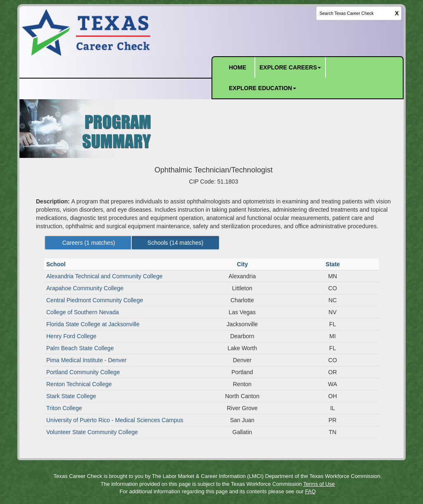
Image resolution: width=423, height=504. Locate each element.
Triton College (64, 408)
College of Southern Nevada (83, 312)
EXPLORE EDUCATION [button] (263, 88)
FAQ (310, 491)
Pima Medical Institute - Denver (87, 360)
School (57, 264)
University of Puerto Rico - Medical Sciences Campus (115, 420)
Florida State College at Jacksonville (93, 324)
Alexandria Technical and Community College (104, 276)
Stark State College (71, 396)
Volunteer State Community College (92, 432)
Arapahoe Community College (85, 288)
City (243, 264)
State (333, 264)
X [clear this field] (397, 13)
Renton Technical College (79, 384)
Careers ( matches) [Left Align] (89, 243)
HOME (238, 67)
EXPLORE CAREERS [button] (290, 67)
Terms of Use (319, 484)
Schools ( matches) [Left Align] (175, 243)
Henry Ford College (71, 336)
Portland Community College (83, 372)
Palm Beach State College (80, 348)
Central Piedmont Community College (95, 300)
